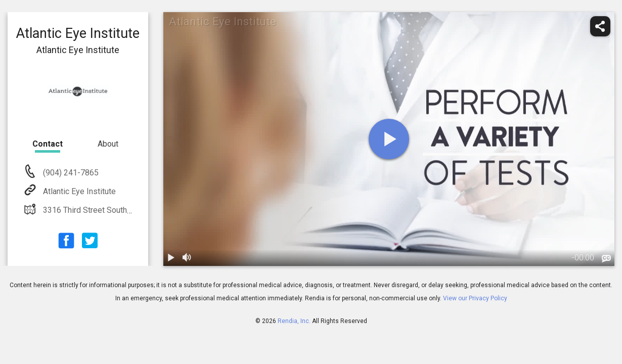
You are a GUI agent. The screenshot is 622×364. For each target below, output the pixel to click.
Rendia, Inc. (294, 321)
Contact (48, 144)
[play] (389, 139)
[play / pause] (171, 258)
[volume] (188, 258)
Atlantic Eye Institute (78, 191)
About (108, 144)
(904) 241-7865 (70, 173)
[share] (600, 26)
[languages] (606, 258)
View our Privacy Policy (475, 298)
